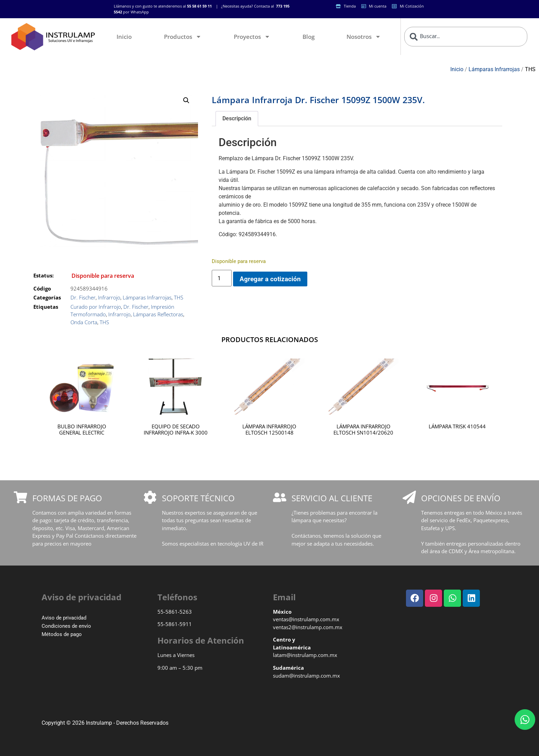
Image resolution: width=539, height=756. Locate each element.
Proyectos (252, 37)
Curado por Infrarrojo (96, 307)
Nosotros (364, 37)
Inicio (124, 37)
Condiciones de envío (66, 626)
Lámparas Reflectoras (158, 314)
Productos (183, 37)
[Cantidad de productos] (222, 278)
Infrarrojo (109, 297)
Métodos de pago (62, 634)
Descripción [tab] (237, 118)
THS (530, 69)
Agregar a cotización (270, 279)
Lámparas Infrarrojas (494, 69)
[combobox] (466, 37)
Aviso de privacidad (64, 618)
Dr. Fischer (83, 297)
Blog (309, 37)
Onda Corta (84, 322)
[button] (186, 100)
